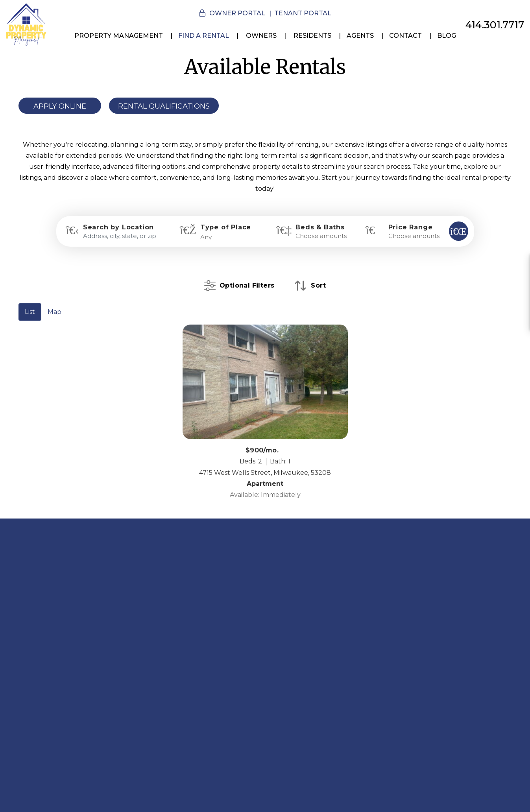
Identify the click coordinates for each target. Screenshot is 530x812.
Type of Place (226, 227)
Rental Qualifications (164, 106)
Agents (360, 36)
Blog (447, 36)
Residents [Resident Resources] (312, 36)
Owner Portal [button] (237, 13)
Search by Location (118, 227)
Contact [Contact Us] (405, 36)
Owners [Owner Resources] (261, 36)
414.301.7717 (495, 25)
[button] (517, 265)
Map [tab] (54, 312)
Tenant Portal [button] (303, 13)
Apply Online (60, 106)
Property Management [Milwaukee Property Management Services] (119, 36)
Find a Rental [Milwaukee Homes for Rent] (204, 36)
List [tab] (30, 312)
